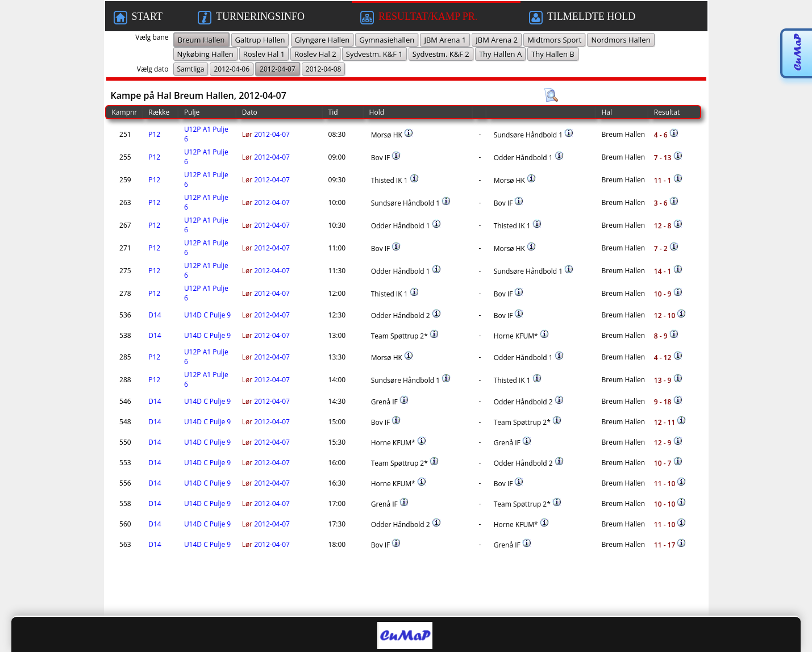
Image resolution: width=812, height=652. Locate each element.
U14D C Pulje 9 (207, 315)
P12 (154, 134)
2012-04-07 (266, 134)
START (138, 18)
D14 (155, 315)
